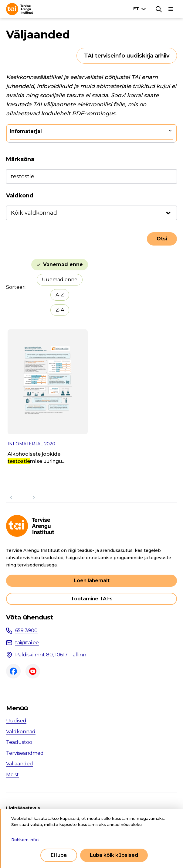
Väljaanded (20, 764)
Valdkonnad (21, 732)
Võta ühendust (30, 617)
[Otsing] (159, 9)
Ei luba (59, 855)
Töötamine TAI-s (92, 599)
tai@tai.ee (27, 643)
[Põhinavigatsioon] (171, 9)
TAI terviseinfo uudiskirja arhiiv (127, 56)
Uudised (16, 721)
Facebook (13, 671)
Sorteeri (16, 287)
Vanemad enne (63, 264)
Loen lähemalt (92, 581)
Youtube (33, 671)
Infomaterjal (26, 131)
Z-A (60, 310)
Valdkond (20, 196)
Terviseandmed (25, 753)
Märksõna (20, 159)
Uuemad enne (60, 280)
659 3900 (26, 630)
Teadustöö (19, 742)
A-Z (60, 295)
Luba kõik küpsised (114, 855)
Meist (12, 775)
